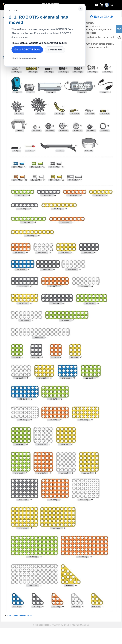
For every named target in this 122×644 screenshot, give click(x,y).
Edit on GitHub (101, 17)
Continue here (55, 50)
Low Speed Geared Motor (20, 615)
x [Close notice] (81, 9)
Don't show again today (24, 58)
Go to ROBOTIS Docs (27, 50)
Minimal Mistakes (80, 625)
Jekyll (67, 625)
